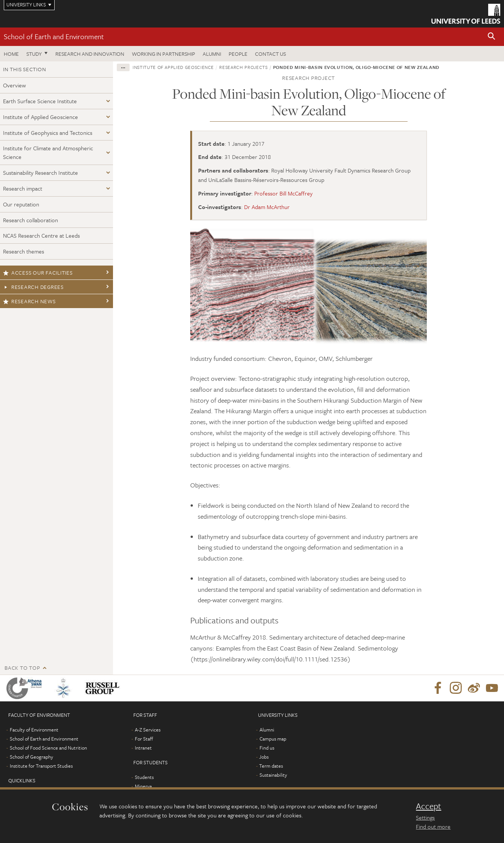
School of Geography (31, 757)
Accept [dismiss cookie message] (428, 806)
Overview (15, 85)
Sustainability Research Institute (40, 173)
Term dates (271, 766)
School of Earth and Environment (54, 36)
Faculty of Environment (34, 730)
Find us (267, 748)
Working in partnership (163, 54)
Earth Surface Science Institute (40, 101)
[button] (492, 37)
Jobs (264, 757)
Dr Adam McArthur (267, 207)
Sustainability (273, 775)
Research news (29, 301)
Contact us (270, 54)
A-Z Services (148, 730)
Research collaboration (31, 220)
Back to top (22, 668)
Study (34, 54)
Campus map (273, 739)
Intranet (143, 748)
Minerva (143, 786)
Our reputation (21, 204)
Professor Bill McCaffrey (283, 193)
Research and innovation (90, 54)
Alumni (212, 54)
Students (144, 777)
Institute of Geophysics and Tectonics (48, 133)
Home (11, 54)
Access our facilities (38, 273)
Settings (425, 817)
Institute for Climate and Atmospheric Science (48, 152)
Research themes (24, 251)
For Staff (144, 739)
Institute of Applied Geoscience (40, 117)
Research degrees (33, 287)
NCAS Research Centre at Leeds (41, 235)
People (238, 54)
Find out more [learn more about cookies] (433, 826)
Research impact (23, 188)
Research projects (243, 67)
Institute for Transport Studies (41, 766)
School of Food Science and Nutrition (48, 748)
